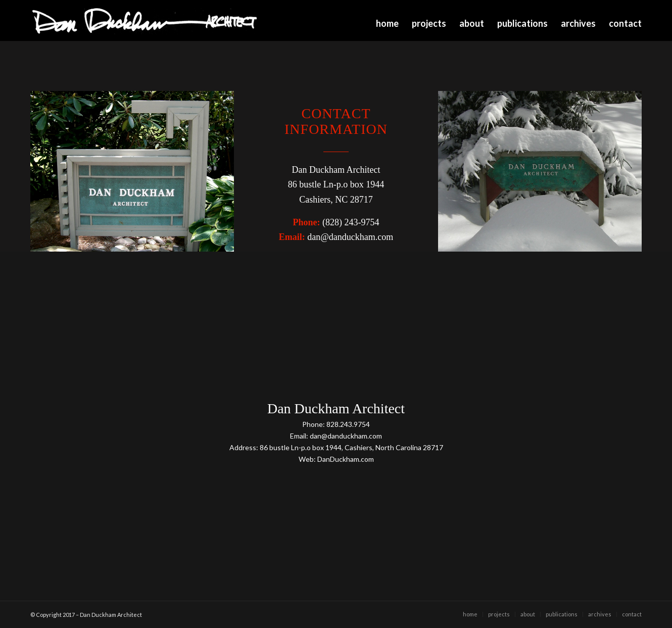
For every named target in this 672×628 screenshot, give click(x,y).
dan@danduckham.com (350, 237)
